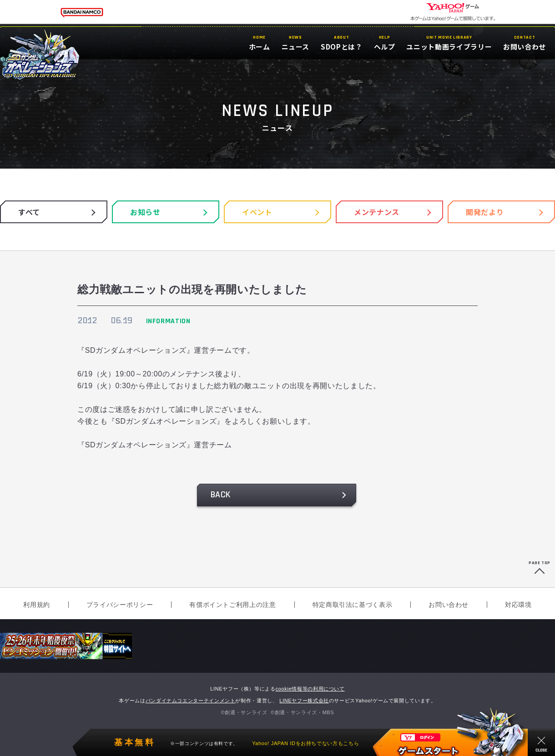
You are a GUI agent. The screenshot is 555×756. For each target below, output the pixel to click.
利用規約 (37, 605)
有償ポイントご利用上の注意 (232, 605)
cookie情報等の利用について (310, 689)
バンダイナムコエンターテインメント (191, 701)
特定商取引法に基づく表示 (353, 605)
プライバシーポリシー (120, 605)
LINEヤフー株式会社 (304, 701)
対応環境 (518, 605)
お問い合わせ (449, 605)
